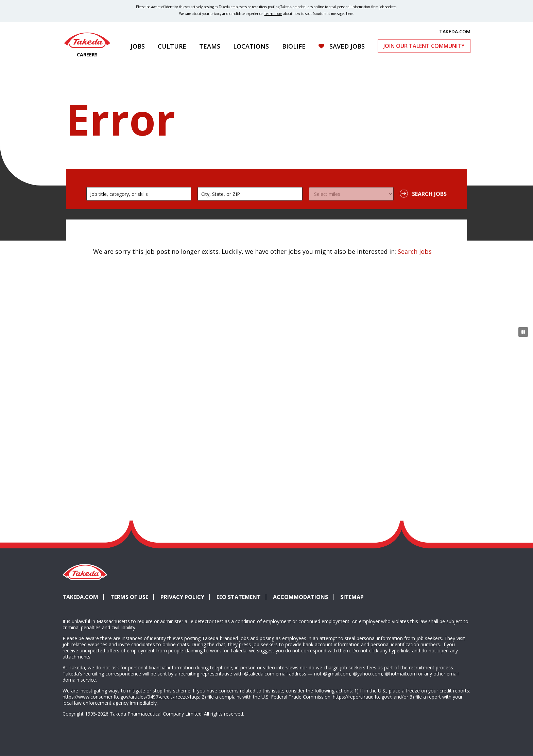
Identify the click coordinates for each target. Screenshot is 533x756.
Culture (172, 46)
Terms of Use (129, 597)
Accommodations (303, 597)
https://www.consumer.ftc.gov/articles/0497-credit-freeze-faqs (131, 697)
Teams (210, 46)
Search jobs (415, 251)
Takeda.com (80, 597)
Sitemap (352, 597)
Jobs (138, 46)
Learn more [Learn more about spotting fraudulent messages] (273, 14)
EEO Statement (239, 597)
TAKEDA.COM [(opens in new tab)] (455, 31)
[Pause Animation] (523, 332)
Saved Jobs (347, 46)
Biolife (294, 46)
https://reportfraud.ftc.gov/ (362, 697)
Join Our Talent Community (424, 46)
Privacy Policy (182, 597)
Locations (251, 46)
